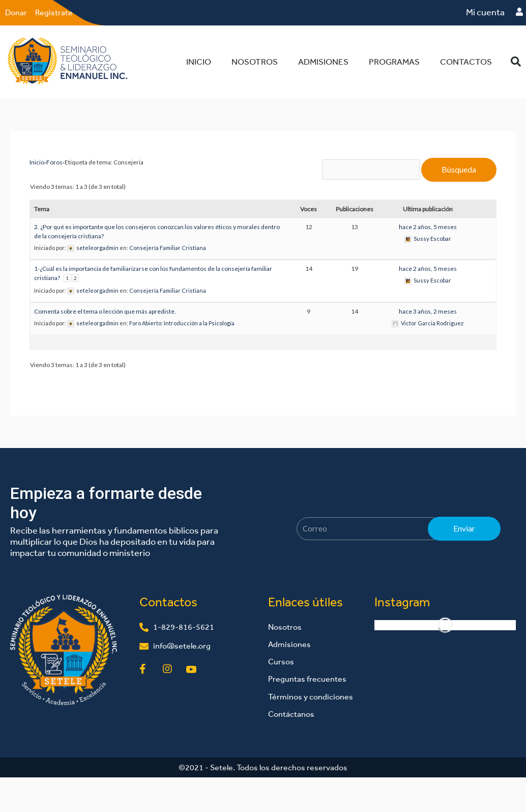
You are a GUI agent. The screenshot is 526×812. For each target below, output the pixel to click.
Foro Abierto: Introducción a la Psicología (182, 323)
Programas (394, 62)
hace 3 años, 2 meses (428, 311)
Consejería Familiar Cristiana (168, 248)
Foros (54, 162)
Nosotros (255, 62)
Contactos (466, 62)
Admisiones (323, 62)
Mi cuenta (485, 12)
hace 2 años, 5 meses (428, 227)
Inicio (199, 62)
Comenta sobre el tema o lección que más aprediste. (105, 311)
